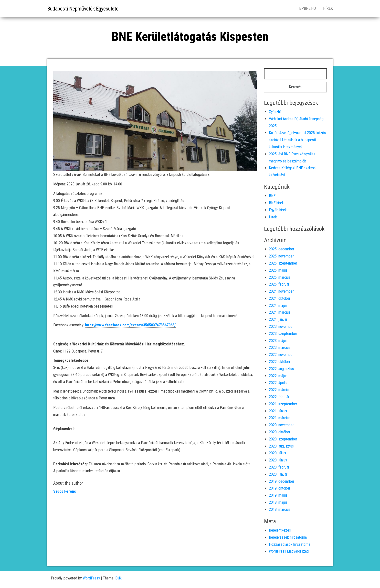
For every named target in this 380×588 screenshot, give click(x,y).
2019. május (278, 495)
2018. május (278, 502)
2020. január (278, 474)
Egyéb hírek (278, 210)
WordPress (91, 578)
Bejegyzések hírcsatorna (288, 537)
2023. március (280, 347)
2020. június (278, 460)
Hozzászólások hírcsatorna (290, 544)
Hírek (328, 8)
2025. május (278, 270)
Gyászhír (275, 112)
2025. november (281, 256)
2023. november (281, 326)
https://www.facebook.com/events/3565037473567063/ (130, 325)
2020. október (280, 432)
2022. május (278, 376)
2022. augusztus (281, 369)
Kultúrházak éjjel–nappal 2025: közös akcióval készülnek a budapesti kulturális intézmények (297, 140)
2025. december (282, 249)
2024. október (280, 298)
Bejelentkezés (280, 530)
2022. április (278, 383)
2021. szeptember (283, 404)
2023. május (278, 341)
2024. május (278, 305)
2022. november (281, 355)
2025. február (279, 284)
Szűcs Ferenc (65, 491)
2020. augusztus (281, 446)
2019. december (282, 481)
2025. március (280, 277)
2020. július (277, 453)
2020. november (281, 425)
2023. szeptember (283, 334)
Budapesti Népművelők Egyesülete (83, 9)
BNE (272, 196)
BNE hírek (276, 203)
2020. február (279, 467)
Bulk (118, 578)
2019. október (280, 488)
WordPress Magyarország (289, 551)
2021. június (278, 411)
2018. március (280, 509)
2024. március (280, 312)
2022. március (280, 390)
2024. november (281, 291)
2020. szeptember (283, 439)
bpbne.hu (307, 8)
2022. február (279, 397)
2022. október (280, 362)
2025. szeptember (283, 263)
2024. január (278, 319)
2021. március (280, 418)
